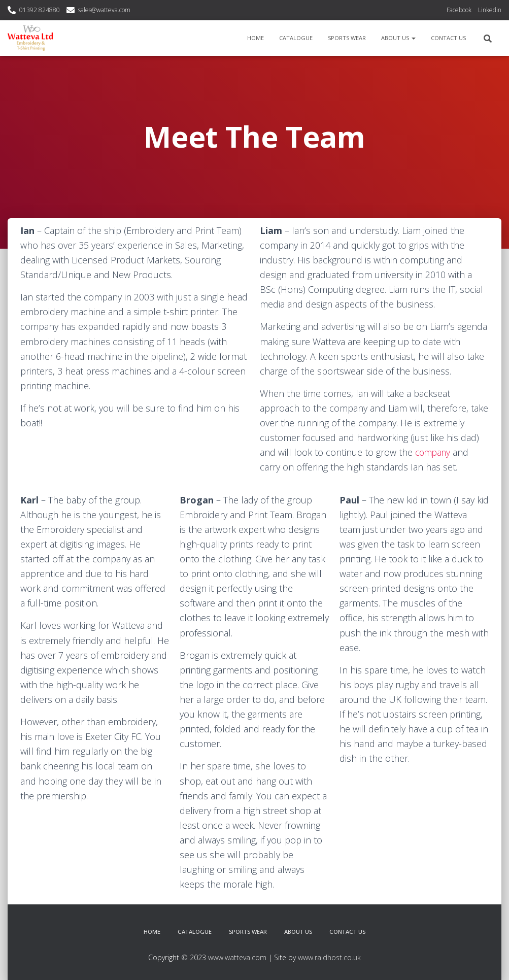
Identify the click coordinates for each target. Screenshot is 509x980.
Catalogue (296, 38)
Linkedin (490, 10)
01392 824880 (40, 10)
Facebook (459, 10)
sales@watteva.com (104, 10)
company (434, 452)
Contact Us (448, 38)
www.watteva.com (237, 957)
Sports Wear (347, 38)
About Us (398, 38)
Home (256, 38)
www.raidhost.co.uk (329, 957)
